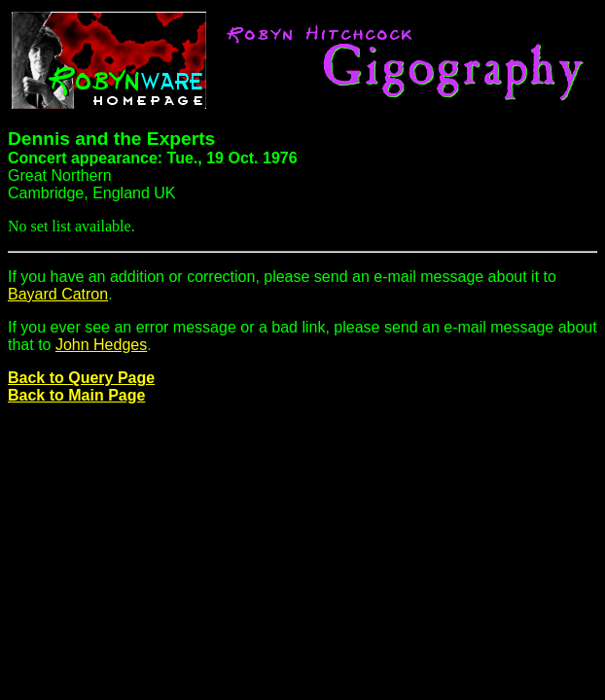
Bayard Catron (58, 294)
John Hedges (101, 345)
